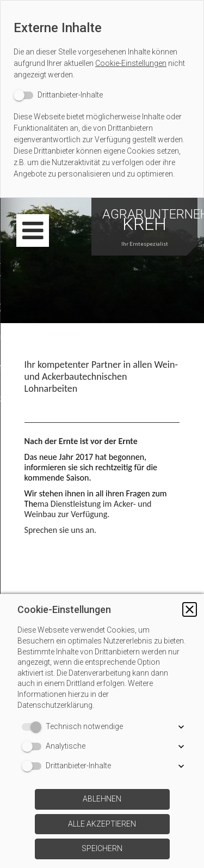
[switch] (58, 95)
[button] (190, 609)
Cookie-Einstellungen (131, 63)
